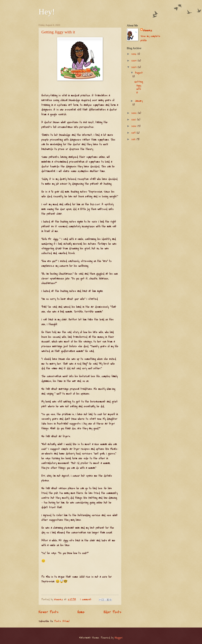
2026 (134, 54)
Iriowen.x (148, 30)
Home (81, 612)
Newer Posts (49, 612)
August (139, 73)
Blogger (119, 638)
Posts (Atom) (62, 621)
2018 (134, 139)
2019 (134, 133)
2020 (134, 126)
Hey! (47, 12)
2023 (135, 67)
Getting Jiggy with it (58, 32)
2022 (135, 113)
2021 (134, 120)
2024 (135, 61)
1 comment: (87, 599)
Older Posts (112, 612)
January (139, 101)
